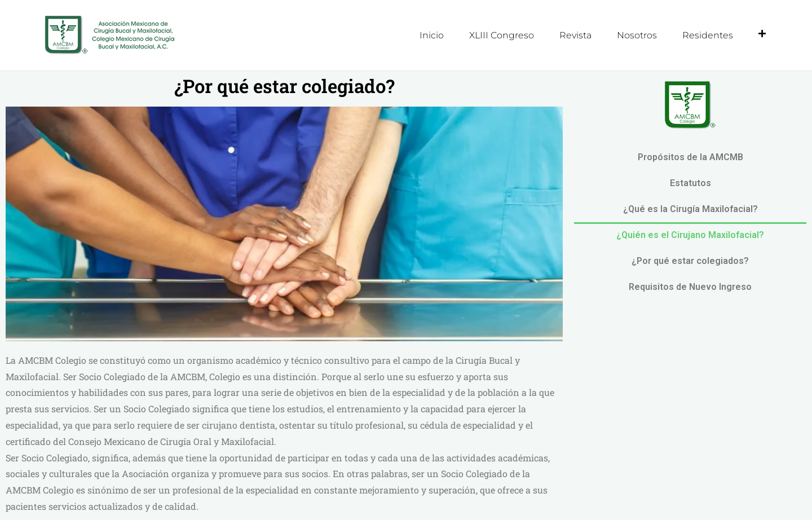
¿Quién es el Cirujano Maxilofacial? (690, 234)
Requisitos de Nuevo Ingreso (690, 286)
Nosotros (637, 35)
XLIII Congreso (502, 35)
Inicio (432, 35)
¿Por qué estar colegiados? (690, 260)
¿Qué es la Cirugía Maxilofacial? (690, 208)
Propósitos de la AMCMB (690, 157)
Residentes (708, 35)
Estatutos (690, 182)
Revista (575, 35)
